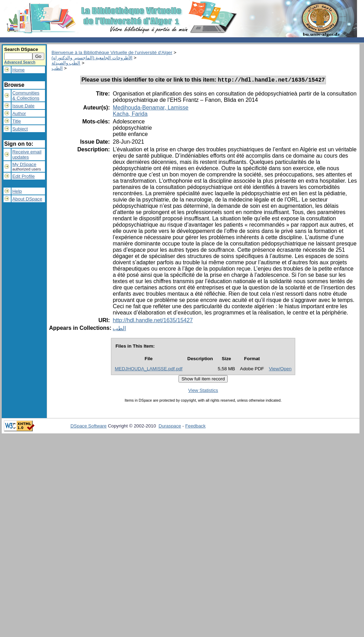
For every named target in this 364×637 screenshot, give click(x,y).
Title (17, 121)
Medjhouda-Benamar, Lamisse (150, 109)
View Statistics (203, 391)
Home (18, 70)
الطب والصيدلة (66, 63)
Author (19, 113)
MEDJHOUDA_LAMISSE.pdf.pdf (149, 370)
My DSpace (24, 164)
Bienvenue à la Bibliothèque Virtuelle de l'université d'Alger (112, 52)
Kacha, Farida (130, 115)
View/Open (280, 370)
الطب (57, 68)
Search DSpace (21, 49)
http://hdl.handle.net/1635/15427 (153, 321)
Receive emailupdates (27, 154)
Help (17, 191)
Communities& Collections (26, 96)
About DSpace (27, 199)
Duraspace (170, 427)
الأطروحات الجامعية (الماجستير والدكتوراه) (92, 58)
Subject (20, 129)
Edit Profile (23, 176)
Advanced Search (20, 62)
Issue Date (23, 106)
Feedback (195, 427)
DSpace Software (89, 427)
